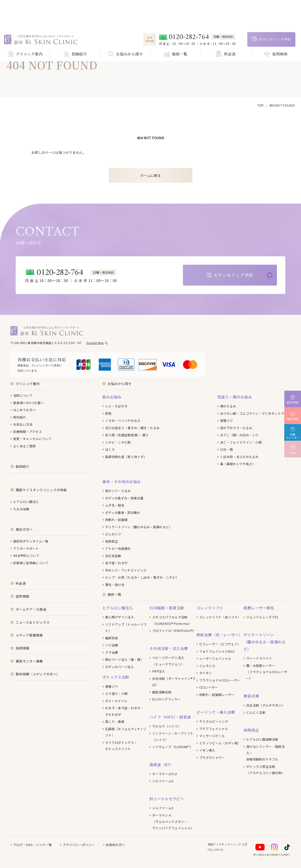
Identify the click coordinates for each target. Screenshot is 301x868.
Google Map (95, 343)
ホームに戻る (150, 175)
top (260, 105)
